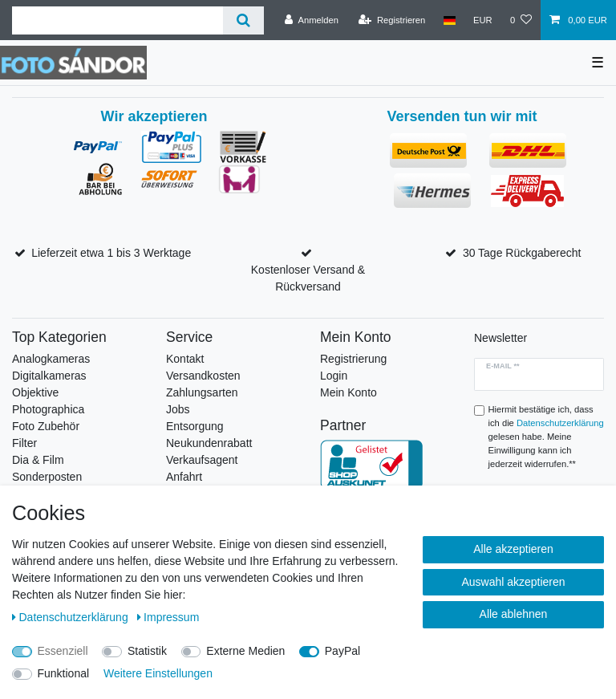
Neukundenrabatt (209, 443)
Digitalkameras (49, 376)
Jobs (178, 409)
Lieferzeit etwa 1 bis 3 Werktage (111, 253)
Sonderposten (47, 477)
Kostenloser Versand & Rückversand (308, 278)
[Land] (449, 20)
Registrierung (353, 359)
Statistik (147, 651)
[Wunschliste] (521, 20)
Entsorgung (195, 426)
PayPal (342, 651)
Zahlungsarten (202, 392)
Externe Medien (245, 651)
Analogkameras (51, 359)
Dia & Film (38, 460)
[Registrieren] (392, 20)
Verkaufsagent (202, 460)
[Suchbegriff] (118, 20)
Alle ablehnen (514, 614)
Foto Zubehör (46, 426)
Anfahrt (184, 477)
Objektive (35, 392)
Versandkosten (203, 376)
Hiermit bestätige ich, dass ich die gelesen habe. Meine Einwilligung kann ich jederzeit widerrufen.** (546, 436)
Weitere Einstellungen (158, 673)
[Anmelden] (312, 20)
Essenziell (63, 651)
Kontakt (185, 359)
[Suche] (243, 20)
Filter (24, 443)
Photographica (48, 409)
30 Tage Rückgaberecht (522, 253)
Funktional (64, 673)
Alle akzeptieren (513, 549)
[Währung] (483, 20)
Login (334, 376)
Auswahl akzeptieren (513, 582)
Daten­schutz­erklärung (72, 617)
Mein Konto (349, 392)
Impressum (168, 617)
